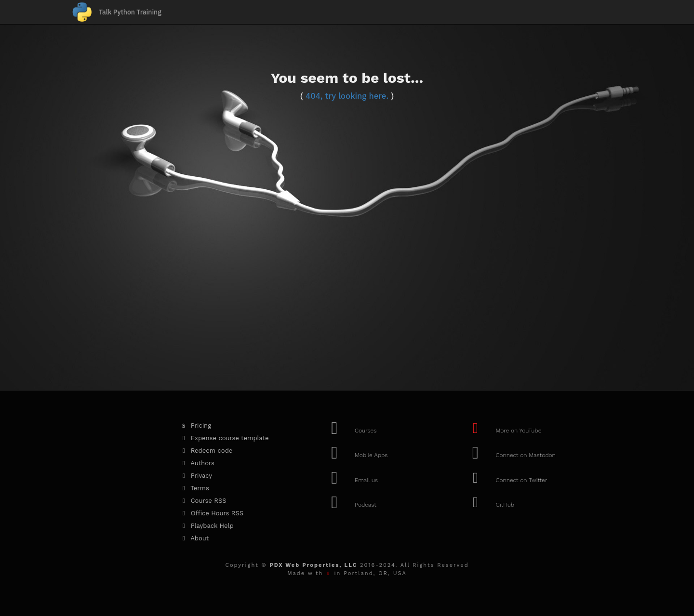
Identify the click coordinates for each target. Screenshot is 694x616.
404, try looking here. (347, 96)
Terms (194, 488)
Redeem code (206, 451)
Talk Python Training (130, 12)
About (194, 538)
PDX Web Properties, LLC (313, 565)
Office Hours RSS (211, 513)
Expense (224, 438)
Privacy (195, 476)
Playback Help (206, 526)
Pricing (195, 426)
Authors (197, 463)
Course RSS (202, 501)
